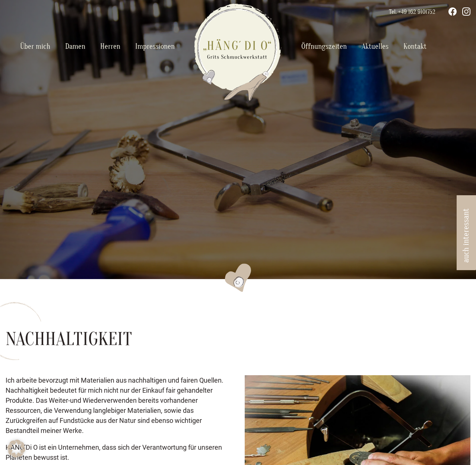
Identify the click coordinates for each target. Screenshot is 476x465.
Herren (110, 46)
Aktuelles (375, 46)
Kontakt (415, 46)
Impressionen (155, 46)
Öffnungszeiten (324, 46)
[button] (16, 449)
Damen (75, 46)
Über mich (35, 46)
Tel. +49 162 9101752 (412, 12)
